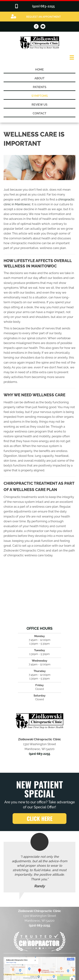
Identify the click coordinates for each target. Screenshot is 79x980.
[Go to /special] (39, 16)
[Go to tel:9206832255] (39, 6)
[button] (39, 819)
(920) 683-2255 (39, 754)
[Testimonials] (39, 867)
